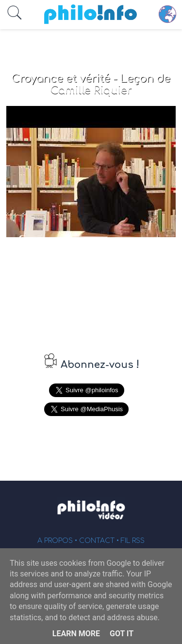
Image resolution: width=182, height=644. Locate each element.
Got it (122, 634)
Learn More (76, 634)
